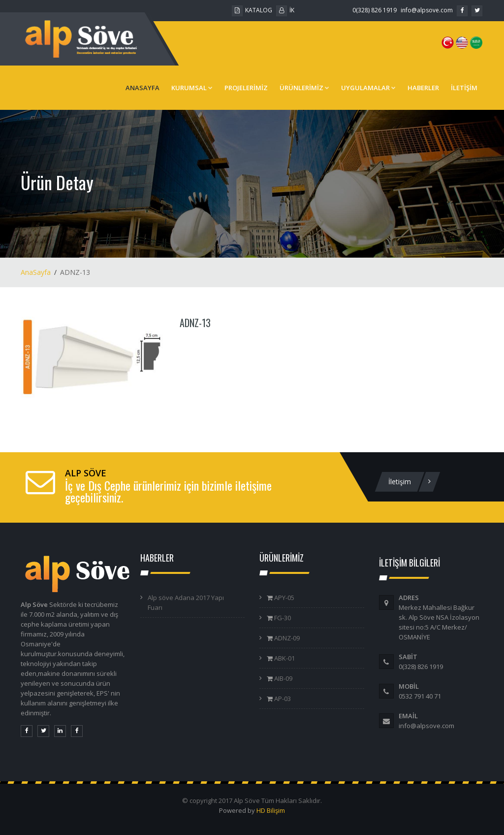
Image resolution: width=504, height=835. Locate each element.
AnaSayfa (36, 272)
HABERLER (423, 88)
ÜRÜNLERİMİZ (304, 88)
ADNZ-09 (286, 638)
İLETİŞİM (464, 88)
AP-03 (282, 699)
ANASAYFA (142, 88)
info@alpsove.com (427, 10)
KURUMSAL (192, 88)
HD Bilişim (271, 810)
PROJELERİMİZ (246, 88)
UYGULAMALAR (368, 88)
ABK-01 (284, 658)
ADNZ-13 (195, 323)
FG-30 (282, 618)
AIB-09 (283, 678)
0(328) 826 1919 (375, 10)
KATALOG (252, 10)
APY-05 (283, 598)
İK (285, 10)
